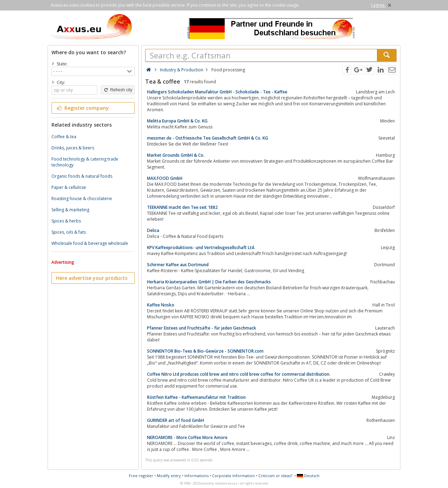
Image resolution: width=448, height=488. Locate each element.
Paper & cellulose (69, 187)
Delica (153, 230)
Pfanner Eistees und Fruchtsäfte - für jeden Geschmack (202, 328)
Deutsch (308, 476)
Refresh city (118, 90)
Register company (82, 108)
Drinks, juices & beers (73, 148)
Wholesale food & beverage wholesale (90, 243)
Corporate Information (233, 476)
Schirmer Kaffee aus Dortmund (178, 265)
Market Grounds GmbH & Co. (176, 155)
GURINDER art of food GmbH (176, 420)
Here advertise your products (92, 278)
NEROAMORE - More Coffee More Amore (187, 437)
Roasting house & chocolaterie (82, 199)
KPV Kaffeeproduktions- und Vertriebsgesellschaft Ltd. (201, 247)
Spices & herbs (66, 221)
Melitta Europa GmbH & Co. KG (177, 121)
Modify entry (169, 476)
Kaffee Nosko (161, 305)
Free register (141, 476)
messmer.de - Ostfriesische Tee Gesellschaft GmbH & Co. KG (208, 138)
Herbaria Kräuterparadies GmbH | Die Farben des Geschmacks (209, 282)
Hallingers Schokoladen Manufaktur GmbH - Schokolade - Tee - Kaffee (217, 92)
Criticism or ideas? (275, 476)
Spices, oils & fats (69, 232)
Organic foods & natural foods (82, 176)
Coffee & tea (64, 137)
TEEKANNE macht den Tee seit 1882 (182, 207)
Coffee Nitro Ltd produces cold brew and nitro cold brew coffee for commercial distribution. (239, 374)
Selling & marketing (70, 210)
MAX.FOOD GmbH (165, 178)
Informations (197, 476)
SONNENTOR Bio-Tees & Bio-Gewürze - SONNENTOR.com (205, 351)
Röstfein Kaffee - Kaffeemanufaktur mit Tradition (196, 397)
